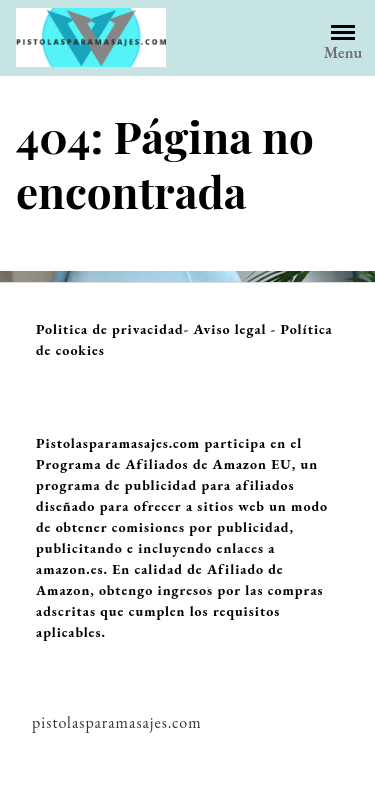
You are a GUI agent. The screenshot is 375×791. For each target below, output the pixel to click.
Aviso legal (230, 329)
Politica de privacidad (110, 329)
